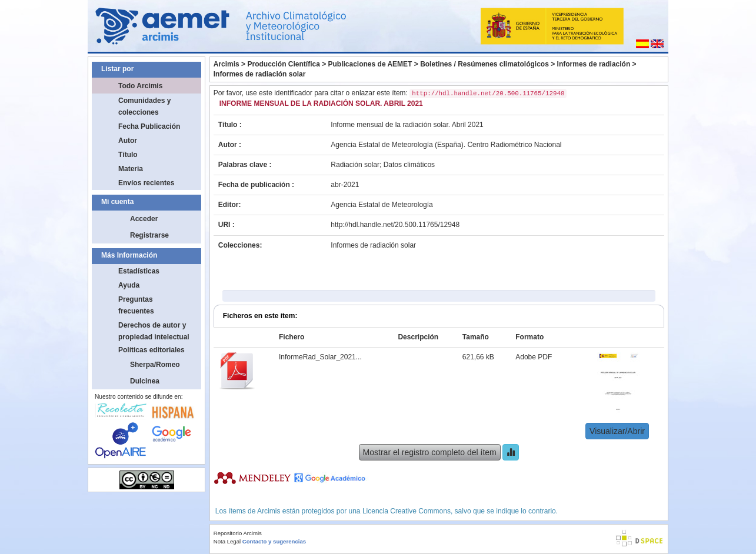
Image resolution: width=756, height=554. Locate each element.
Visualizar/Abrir (617, 431)
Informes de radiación (594, 64)
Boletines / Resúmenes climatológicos (484, 64)
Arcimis (227, 64)
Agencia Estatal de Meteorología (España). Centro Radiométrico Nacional (446, 145)
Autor (128, 141)
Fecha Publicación (149, 126)
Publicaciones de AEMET (370, 64)
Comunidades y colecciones (144, 106)
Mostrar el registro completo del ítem (430, 452)
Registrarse (149, 235)
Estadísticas (139, 271)
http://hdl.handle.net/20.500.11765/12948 (395, 225)
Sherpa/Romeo (155, 365)
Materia (131, 169)
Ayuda (129, 285)
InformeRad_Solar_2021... (320, 357)
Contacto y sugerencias (274, 541)
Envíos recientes (146, 183)
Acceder (144, 219)
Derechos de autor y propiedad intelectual (154, 331)
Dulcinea (145, 381)
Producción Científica (283, 64)
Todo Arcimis (140, 86)
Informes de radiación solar (260, 74)
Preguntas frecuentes (136, 305)
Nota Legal (227, 541)
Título (128, 155)
